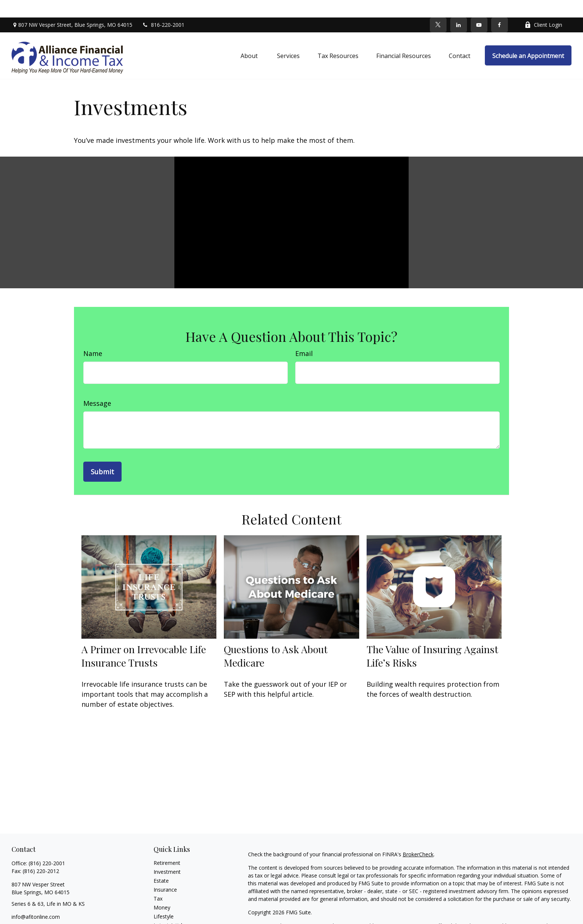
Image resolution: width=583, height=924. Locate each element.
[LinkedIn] (459, 7)
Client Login (543, 8)
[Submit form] (102, 454)
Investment (167, 854)
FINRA (422, 916)
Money (162, 890)
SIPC (437, 916)
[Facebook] (500, 7)
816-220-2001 (163, 8)
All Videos (165, 917)
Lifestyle (164, 899)
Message (97, 386)
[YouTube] (479, 7)
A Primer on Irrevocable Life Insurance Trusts (144, 639)
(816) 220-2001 (47, 846)
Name (93, 336)
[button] (250, 38)
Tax (158, 881)
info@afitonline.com (36, 899)
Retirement (167, 845)
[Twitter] (438, 7)
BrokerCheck (418, 837)
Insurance (165, 872)
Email (304, 336)
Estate (161, 863)
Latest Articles (171, 908)
